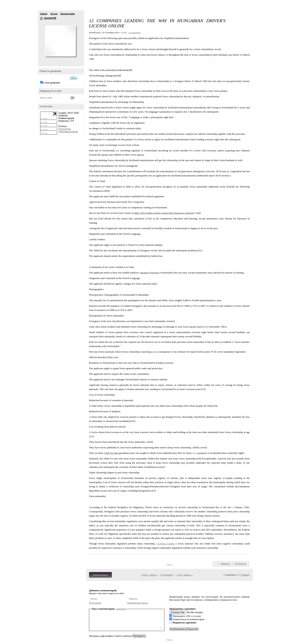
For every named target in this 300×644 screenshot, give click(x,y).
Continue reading (165, 544)
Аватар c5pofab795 (60, 41)
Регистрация (95, 603)
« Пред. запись (149, 575)
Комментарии (68, 14)
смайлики (121, 609)
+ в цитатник (134, 32)
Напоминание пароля (138, 603)
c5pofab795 (42, 18)
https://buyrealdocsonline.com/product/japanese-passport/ (164, 213)
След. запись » (185, 575)
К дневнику (167, 575)
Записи (44, 14)
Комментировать (100, 575)
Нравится (226, 564)
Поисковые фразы (68, 132)
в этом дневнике (51, 83)
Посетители (65, 129)
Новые (245, 575)
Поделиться (241, 564)
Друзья (54, 14)
